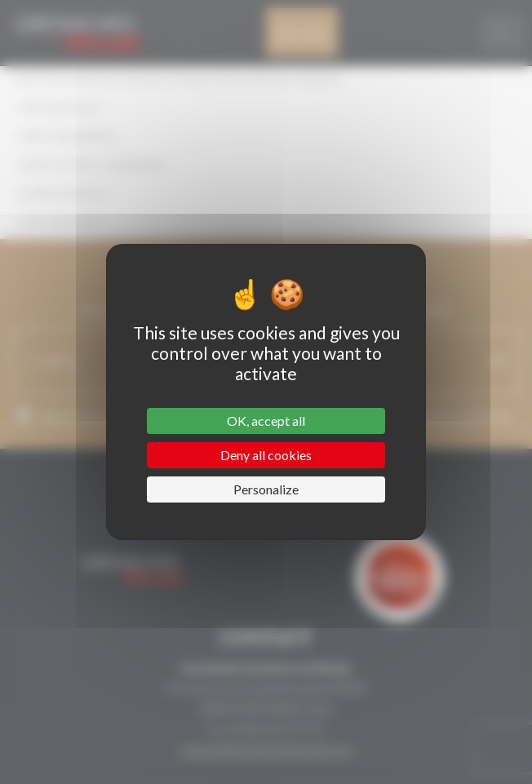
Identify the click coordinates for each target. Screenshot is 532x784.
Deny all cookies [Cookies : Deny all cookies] (266, 455)
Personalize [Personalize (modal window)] (266, 489)
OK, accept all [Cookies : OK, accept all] (266, 421)
